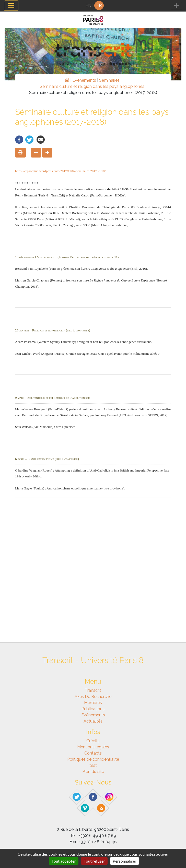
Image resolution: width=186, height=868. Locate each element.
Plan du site (93, 772)
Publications (93, 709)
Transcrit (93, 690)
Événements (84, 80)
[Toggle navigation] (11, 6)
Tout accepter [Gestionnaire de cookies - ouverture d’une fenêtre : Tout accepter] (64, 861)
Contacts (93, 753)
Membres (93, 703)
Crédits (93, 741)
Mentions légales (93, 747)
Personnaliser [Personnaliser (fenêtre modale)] (125, 861)
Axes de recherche (93, 697)
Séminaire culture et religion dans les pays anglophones (92, 86)
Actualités (93, 721)
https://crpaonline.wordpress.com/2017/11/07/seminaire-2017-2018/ (60, 171)
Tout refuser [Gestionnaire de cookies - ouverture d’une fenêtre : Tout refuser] (94, 861)
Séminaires (109, 80)
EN (88, 6)
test (93, 765)
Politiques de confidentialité (93, 759)
